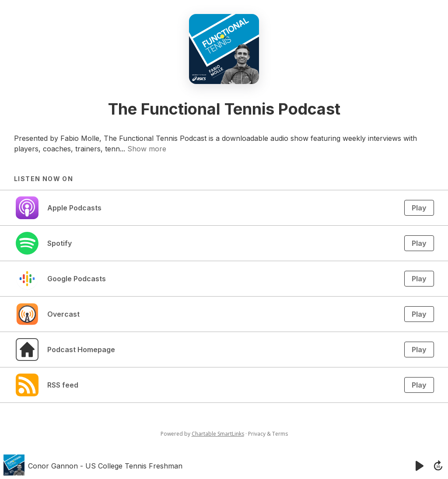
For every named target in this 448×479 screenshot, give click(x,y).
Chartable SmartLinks (218, 434)
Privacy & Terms (268, 434)
